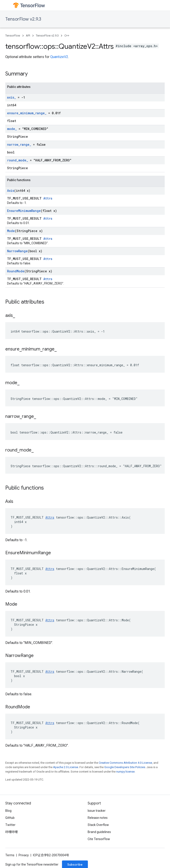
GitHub (10, 818)
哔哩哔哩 (12, 832)
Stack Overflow (98, 825)
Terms (10, 855)
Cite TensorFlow (99, 839)
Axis (11, 191)
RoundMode (16, 271)
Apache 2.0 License (66, 767)
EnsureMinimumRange (24, 211)
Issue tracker (97, 811)
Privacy (24, 855)
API (28, 36)
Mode (11, 231)
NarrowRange (17, 251)
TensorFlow (13, 36)
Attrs (48, 198)
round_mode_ (18, 160)
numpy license (125, 772)
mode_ (12, 129)
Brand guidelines (99, 832)
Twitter (10, 825)
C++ (67, 36)
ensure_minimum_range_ (27, 113)
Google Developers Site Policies (125, 767)
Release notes (98, 818)
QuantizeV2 (59, 57)
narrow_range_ (19, 144)
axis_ (12, 97)
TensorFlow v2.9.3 (23, 19)
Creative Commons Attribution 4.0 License (125, 763)
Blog (8, 811)
